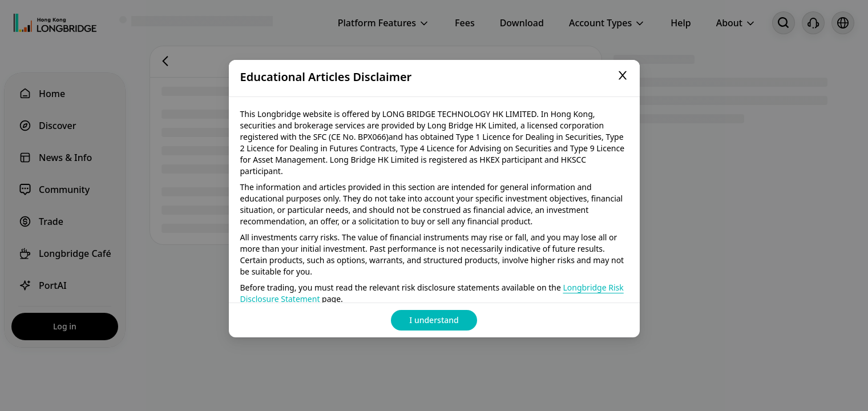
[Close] (623, 77)
